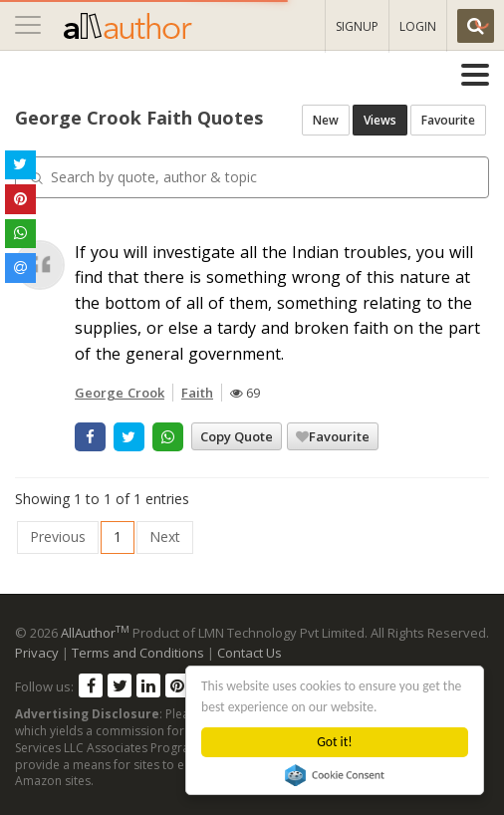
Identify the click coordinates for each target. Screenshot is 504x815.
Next (165, 537)
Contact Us (250, 653)
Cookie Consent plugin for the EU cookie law (335, 775)
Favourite (448, 120)
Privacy (37, 653)
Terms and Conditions (138, 653)
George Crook (120, 393)
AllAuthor (95, 633)
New (326, 120)
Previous (58, 537)
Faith (197, 393)
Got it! (334, 742)
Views (380, 120)
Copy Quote (237, 436)
